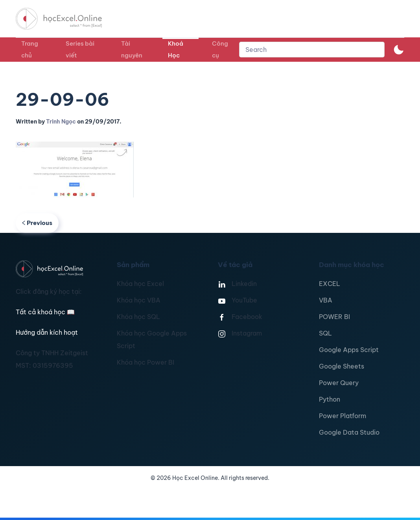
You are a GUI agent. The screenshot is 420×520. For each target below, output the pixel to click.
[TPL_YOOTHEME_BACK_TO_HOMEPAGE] (66, 19)
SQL (325, 333)
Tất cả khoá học (45, 312)
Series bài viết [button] (80, 49)
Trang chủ (30, 49)
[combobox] (312, 50)
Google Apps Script (349, 350)
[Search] (312, 50)
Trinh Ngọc (61, 122)
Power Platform (343, 416)
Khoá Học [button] (176, 49)
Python (330, 399)
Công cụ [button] (220, 49)
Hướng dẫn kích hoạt (47, 332)
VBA (326, 300)
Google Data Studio (349, 432)
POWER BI (334, 317)
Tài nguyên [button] (132, 49)
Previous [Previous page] (37, 223)
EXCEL (330, 284)
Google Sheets (342, 366)
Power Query (339, 383)
